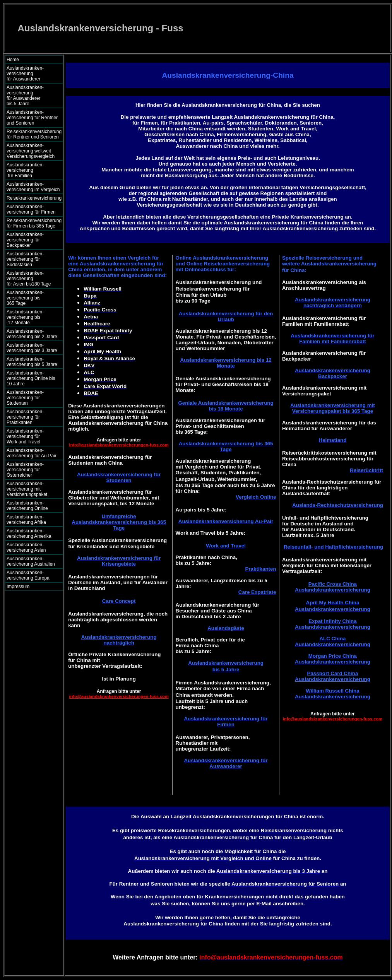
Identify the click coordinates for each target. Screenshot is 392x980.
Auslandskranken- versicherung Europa (28, 575)
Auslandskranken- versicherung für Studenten (25, 398)
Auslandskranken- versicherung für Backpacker (25, 240)
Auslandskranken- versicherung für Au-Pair (32, 453)
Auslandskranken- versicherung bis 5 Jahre (32, 362)
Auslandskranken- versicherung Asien (26, 547)
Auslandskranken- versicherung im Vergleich (33, 187)
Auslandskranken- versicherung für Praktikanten (25, 417)
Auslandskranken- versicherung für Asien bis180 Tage (33, 279)
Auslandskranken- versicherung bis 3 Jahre (32, 348)
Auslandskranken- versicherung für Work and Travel (30, 436)
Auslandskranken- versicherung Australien (31, 561)
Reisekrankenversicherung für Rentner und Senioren (34, 134)
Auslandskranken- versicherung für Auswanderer (32, 74)
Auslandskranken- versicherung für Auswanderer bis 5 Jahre (33, 96)
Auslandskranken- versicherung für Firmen (31, 209)
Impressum (18, 587)
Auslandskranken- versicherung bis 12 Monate (31, 317)
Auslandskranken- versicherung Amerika (29, 534)
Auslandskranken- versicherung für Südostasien (25, 259)
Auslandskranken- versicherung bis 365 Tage (32, 298)
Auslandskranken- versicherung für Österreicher (25, 470)
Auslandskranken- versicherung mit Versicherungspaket (27, 489)
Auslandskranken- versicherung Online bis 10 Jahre (31, 378)
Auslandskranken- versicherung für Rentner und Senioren (32, 118)
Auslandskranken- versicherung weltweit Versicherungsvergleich (31, 151)
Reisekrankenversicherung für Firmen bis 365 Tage (34, 223)
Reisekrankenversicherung (34, 198)
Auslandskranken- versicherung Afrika (26, 520)
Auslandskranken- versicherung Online (27, 506)
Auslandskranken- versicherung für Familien (32, 170)
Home (13, 60)
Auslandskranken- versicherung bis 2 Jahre (32, 334)
